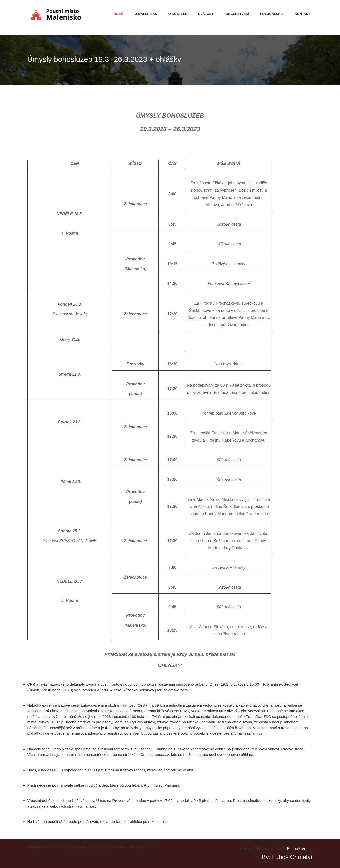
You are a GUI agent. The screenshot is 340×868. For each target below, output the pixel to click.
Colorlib (151, 847)
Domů (119, 14)
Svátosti (206, 14)
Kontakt (303, 14)
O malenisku (146, 14)
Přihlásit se (296, 848)
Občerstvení (237, 14)
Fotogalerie (272, 14)
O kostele (178, 14)
